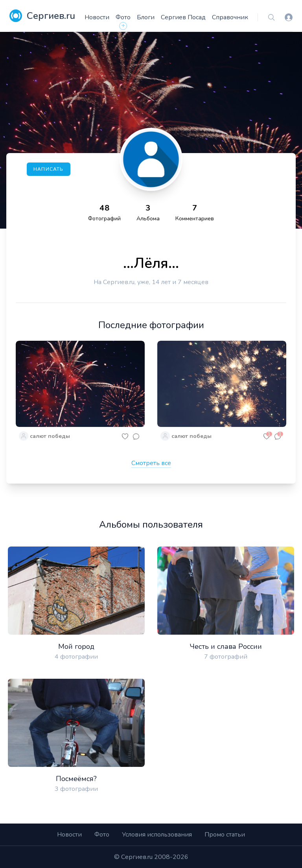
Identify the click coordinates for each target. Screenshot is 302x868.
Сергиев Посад (183, 17)
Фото (123, 17)
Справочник (230, 17)
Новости (97, 17)
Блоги (146, 17)
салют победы (50, 436)
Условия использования (157, 835)
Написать (49, 169)
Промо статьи (225, 835)
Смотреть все (151, 463)
